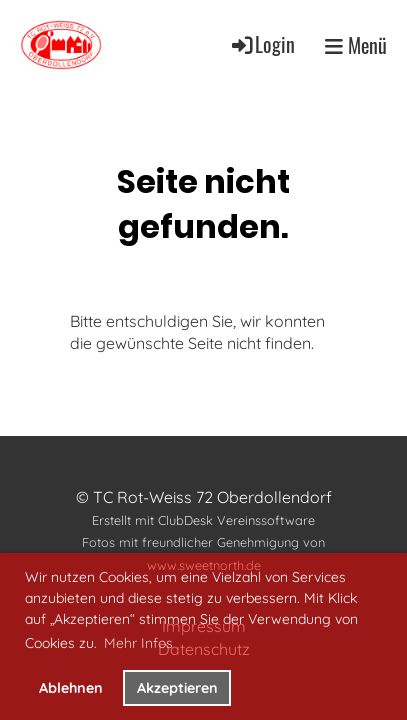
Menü (356, 45)
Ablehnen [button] (71, 688)
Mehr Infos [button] (138, 643)
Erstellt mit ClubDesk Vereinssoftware (203, 520)
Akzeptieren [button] (177, 688)
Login (262, 44)
